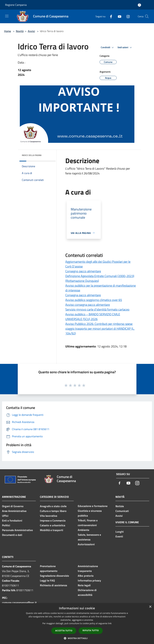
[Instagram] (127, 16)
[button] (77, 638)
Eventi (119, 536)
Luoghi (120, 532)
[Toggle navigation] (7, 16)
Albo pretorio (86, 576)
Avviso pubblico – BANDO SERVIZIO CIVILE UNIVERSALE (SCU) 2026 (93, 317)
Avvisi (31, 31)
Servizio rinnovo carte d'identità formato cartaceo (97, 309)
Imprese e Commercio (53, 520)
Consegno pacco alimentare (83, 271)
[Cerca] (147, 16)
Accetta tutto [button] (64, 631)
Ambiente (83, 530)
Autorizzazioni (86, 544)
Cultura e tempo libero (53, 511)
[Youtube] (118, 16)
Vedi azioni (125, 47)
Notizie (120, 506)
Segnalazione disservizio (54, 576)
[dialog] (77, 624)
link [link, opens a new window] (110, 623)
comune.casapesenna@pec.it (19, 602)
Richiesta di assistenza (53, 585)
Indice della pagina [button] (32, 155)
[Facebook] (110, 16)
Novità (20, 31)
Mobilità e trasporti (52, 530)
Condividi (108, 47)
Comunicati (122, 511)
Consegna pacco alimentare (83, 295)
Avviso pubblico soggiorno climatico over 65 (94, 300)
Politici (6, 525)
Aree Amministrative (14, 511)
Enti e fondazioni (12, 520)
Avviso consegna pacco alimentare (88, 305)
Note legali (84, 585)
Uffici (5, 516)
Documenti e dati (12, 535)
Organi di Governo (13, 506)
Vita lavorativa (49, 516)
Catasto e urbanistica (53, 525)
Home (8, 31)
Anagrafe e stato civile (53, 506)
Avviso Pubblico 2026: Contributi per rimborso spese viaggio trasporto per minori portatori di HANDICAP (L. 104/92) (100, 329)
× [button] (150, 607)
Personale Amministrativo (17, 530)
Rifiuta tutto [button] (91, 630)
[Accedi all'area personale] (139, 5)
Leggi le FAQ (47, 580)
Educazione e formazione (93, 506)
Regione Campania (16, 5)
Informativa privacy (89, 580)
